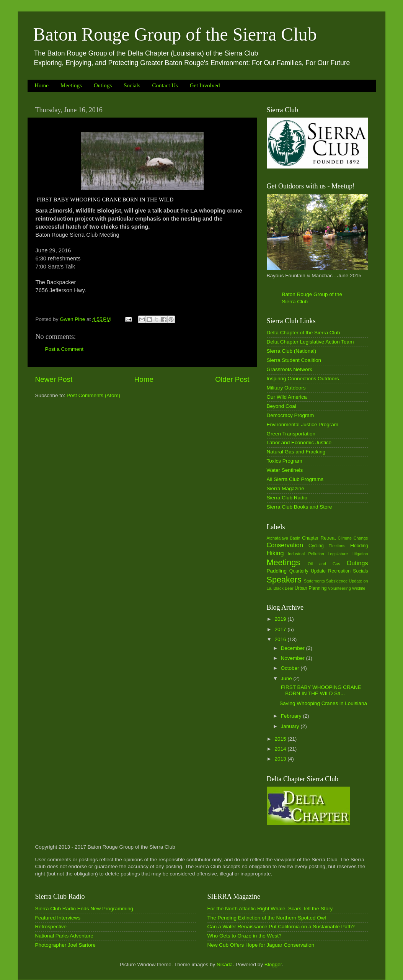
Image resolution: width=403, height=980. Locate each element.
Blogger (273, 964)
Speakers (284, 580)
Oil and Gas (324, 564)
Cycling (316, 546)
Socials (132, 85)
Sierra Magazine (286, 488)
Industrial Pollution (306, 554)
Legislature (338, 554)
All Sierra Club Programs (295, 479)
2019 (281, 619)
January (291, 726)
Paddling (277, 571)
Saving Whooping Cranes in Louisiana (323, 703)
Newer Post (54, 379)
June (287, 678)
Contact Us (165, 85)
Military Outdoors (286, 388)
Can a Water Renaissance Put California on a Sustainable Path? (281, 927)
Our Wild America (287, 397)
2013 (281, 759)
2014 (281, 749)
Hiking (275, 553)
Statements (314, 581)
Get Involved (205, 85)
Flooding (359, 546)
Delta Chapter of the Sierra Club (303, 333)
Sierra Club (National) (292, 351)
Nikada (225, 964)
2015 (281, 739)
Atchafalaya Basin (284, 538)
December (294, 648)
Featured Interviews (58, 918)
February (292, 716)
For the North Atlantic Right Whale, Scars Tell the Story (270, 909)
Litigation (360, 554)
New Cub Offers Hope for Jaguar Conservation (261, 945)
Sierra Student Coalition (294, 360)
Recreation (339, 571)
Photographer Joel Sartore (65, 945)
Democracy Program (290, 415)
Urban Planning (311, 588)
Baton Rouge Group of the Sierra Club (175, 34)
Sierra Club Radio (287, 498)
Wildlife (359, 588)
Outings (103, 85)
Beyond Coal (281, 406)
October (291, 668)
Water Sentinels (285, 470)
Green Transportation (291, 434)
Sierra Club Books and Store (299, 507)
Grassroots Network (290, 369)
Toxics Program (285, 461)
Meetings (71, 85)
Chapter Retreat (319, 538)
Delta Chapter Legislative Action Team (310, 342)
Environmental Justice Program (303, 425)
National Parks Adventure (64, 936)
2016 (281, 639)
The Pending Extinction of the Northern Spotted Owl (267, 918)
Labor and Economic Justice (299, 443)
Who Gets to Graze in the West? (245, 936)
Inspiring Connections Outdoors (303, 379)
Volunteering (339, 588)
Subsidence (337, 581)
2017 (281, 629)
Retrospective (51, 927)
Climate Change (353, 538)
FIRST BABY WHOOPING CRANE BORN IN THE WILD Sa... (320, 690)
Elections (337, 546)
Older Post (232, 379)
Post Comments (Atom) (93, 395)
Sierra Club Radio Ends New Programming (84, 909)
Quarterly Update (308, 571)
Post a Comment (64, 349)
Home (42, 85)
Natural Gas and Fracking (296, 452)
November (294, 658)
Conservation (285, 545)
